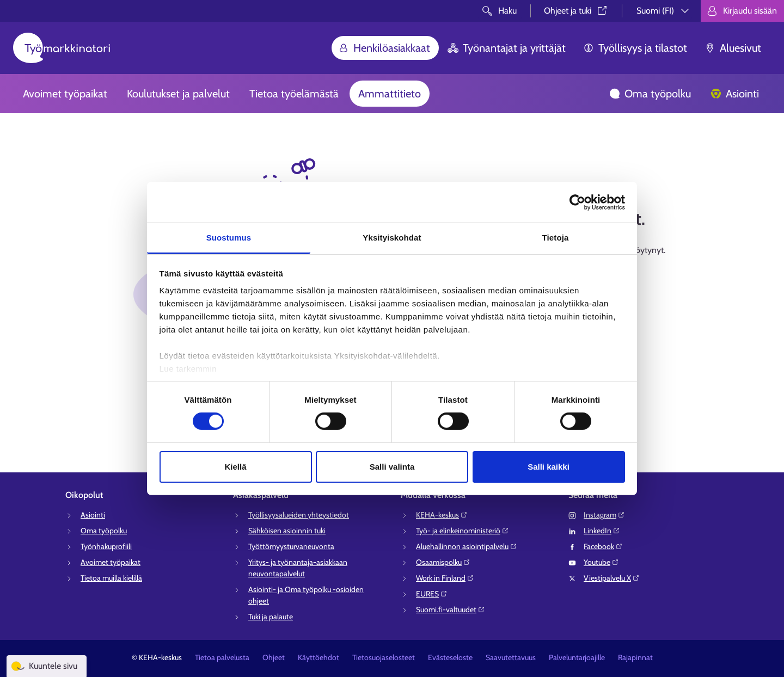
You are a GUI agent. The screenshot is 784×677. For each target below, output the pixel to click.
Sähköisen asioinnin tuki (287, 531)
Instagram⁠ (604, 515)
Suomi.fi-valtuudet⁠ (451, 610)
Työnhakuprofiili (106, 546)
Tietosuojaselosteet (384, 657)
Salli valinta (392, 467)
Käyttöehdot (318, 657)
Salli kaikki (549, 467)
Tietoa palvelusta (222, 657)
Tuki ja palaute (271, 617)
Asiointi (735, 94)
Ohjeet (274, 657)
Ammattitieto (390, 94)
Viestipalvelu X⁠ (612, 578)
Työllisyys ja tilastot (635, 48)
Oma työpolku (650, 94)
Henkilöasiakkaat (384, 48)
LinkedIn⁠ (602, 531)
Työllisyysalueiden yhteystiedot (299, 515)
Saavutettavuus (511, 657)
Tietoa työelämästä (294, 94)
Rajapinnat (635, 657)
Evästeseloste (450, 657)
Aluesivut (733, 48)
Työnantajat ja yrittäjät (507, 48)
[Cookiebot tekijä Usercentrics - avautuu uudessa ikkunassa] (577, 202)
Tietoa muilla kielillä (111, 578)
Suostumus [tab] (229, 238)
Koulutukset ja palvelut (178, 94)
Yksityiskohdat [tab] (392, 238)
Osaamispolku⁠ (443, 562)
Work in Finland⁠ (445, 578)
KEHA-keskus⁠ (442, 515)
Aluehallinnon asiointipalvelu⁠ (467, 546)
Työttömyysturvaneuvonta (291, 546)
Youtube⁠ (601, 562)
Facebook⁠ (603, 546)
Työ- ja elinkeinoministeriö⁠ (463, 531)
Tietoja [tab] (556, 238)
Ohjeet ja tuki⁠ (576, 11)
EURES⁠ (432, 594)
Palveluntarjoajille (577, 657)
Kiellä (235, 467)
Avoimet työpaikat (65, 94)
